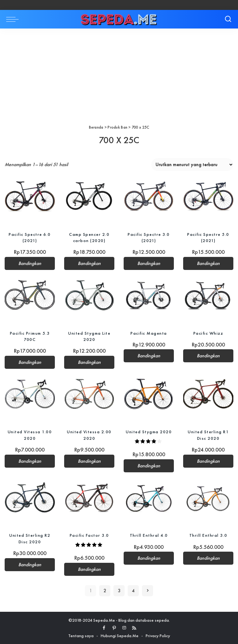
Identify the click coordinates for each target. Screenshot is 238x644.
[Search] (228, 19)
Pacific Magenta (149, 333)
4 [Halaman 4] (133, 591)
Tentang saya (81, 635)
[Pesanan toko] (192, 165)
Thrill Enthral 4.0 (149, 535)
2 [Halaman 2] (105, 591)
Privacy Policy (158, 635)
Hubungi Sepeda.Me (120, 635)
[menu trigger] (14, 19)
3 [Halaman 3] (119, 591)
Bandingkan (30, 263)
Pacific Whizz (208, 333)
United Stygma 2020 (149, 432)
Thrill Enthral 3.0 (208, 535)
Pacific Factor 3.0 (89, 535)
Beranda (96, 127)
